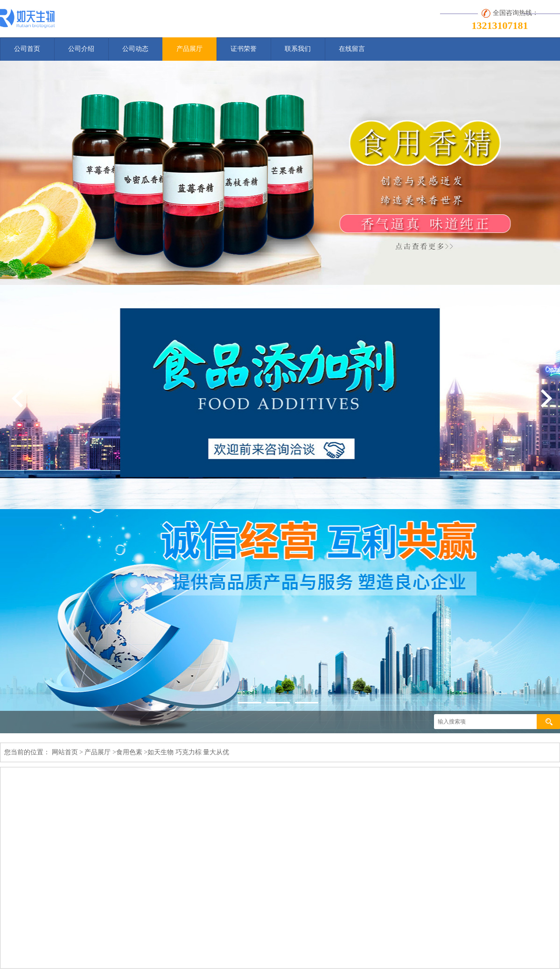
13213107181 (500, 25)
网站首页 (65, 752)
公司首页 (27, 49)
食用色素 (129, 752)
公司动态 (135, 49)
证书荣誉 (244, 49)
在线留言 (352, 49)
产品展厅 (189, 49)
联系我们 (298, 49)
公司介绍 (81, 49)
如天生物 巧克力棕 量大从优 (188, 752)
